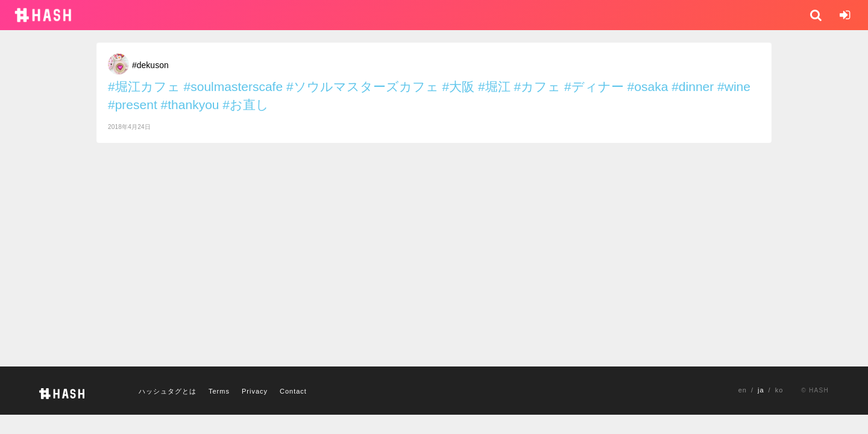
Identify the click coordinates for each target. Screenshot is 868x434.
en (743, 390)
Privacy (255, 391)
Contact (293, 391)
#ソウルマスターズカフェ (363, 86)
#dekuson (150, 65)
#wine (734, 86)
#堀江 (494, 86)
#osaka (648, 86)
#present (133, 105)
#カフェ (538, 86)
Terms (219, 391)
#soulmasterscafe (234, 86)
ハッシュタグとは (168, 391)
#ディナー (594, 86)
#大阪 (458, 86)
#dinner (693, 86)
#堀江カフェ (144, 86)
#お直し (246, 105)
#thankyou (190, 105)
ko (779, 390)
